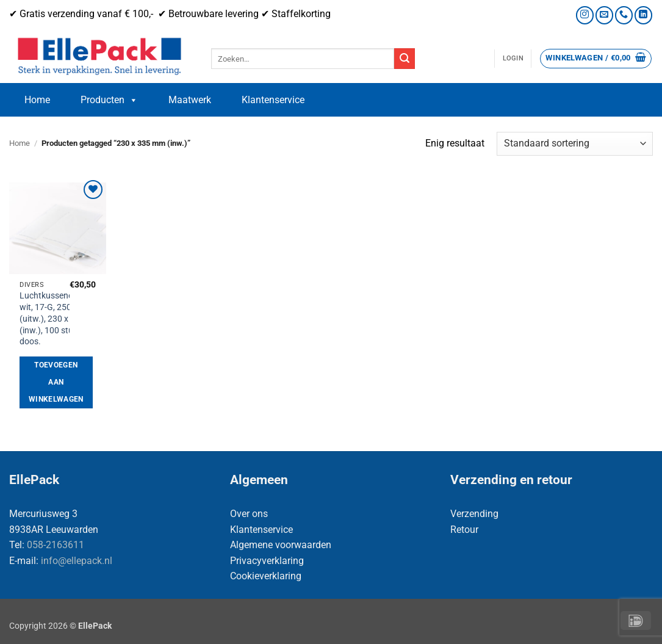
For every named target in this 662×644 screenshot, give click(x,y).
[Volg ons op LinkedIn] (643, 15)
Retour (464, 530)
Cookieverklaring (266, 576)
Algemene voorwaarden (281, 545)
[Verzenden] (405, 59)
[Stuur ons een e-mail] (604, 15)
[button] (513, 59)
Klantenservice (273, 100)
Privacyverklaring (267, 561)
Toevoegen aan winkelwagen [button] (56, 382)
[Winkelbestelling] (575, 144)
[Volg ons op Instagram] (585, 15)
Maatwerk (190, 100)
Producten (109, 100)
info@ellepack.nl (77, 561)
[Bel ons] (624, 15)
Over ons (249, 514)
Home (37, 100)
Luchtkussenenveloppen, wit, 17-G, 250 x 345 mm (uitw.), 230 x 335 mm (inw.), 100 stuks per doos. (67, 319)
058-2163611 (56, 545)
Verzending (474, 514)
